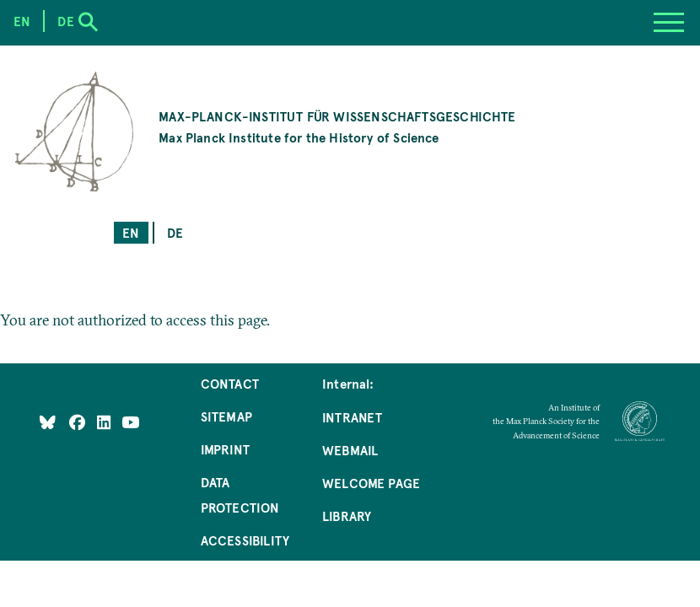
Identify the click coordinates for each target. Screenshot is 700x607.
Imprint (225, 449)
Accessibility (245, 540)
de (175, 232)
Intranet (352, 417)
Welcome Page (371, 483)
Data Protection (240, 494)
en (131, 232)
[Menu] (669, 23)
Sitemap (226, 416)
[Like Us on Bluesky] (48, 422)
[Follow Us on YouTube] (130, 422)
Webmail (350, 450)
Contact (230, 383)
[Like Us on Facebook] (79, 422)
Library (347, 516)
